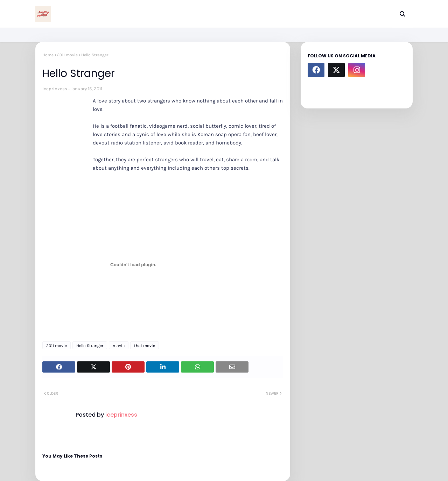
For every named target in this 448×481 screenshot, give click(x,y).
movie (119, 346)
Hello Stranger (90, 346)
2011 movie (67, 55)
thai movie (145, 346)
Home (48, 55)
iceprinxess (55, 89)
